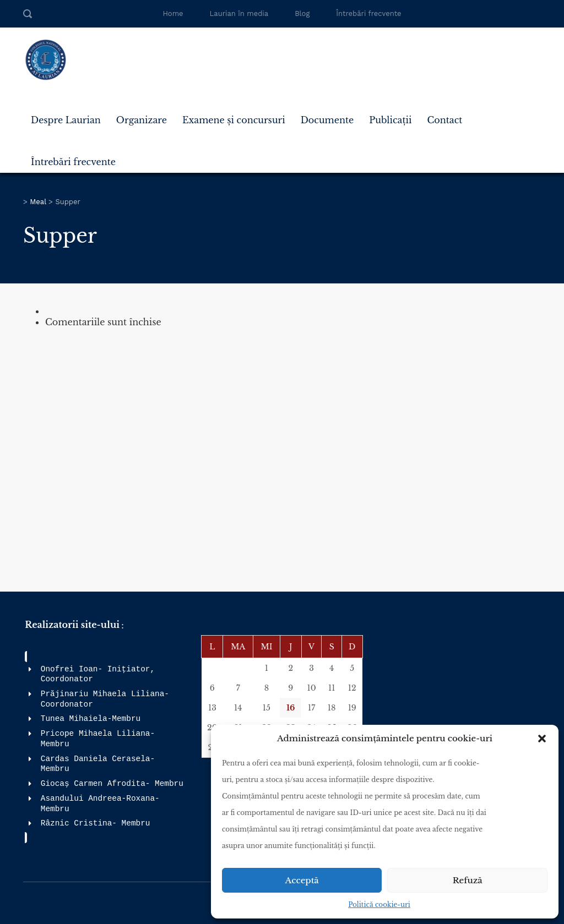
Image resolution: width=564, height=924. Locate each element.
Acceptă (302, 880)
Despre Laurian (66, 120)
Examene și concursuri (234, 120)
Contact (444, 120)
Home (173, 13)
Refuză (468, 880)
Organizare (142, 120)
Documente (327, 120)
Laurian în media (239, 13)
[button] (542, 739)
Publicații (390, 120)
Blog (302, 13)
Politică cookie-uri (379, 904)
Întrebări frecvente (368, 13)
